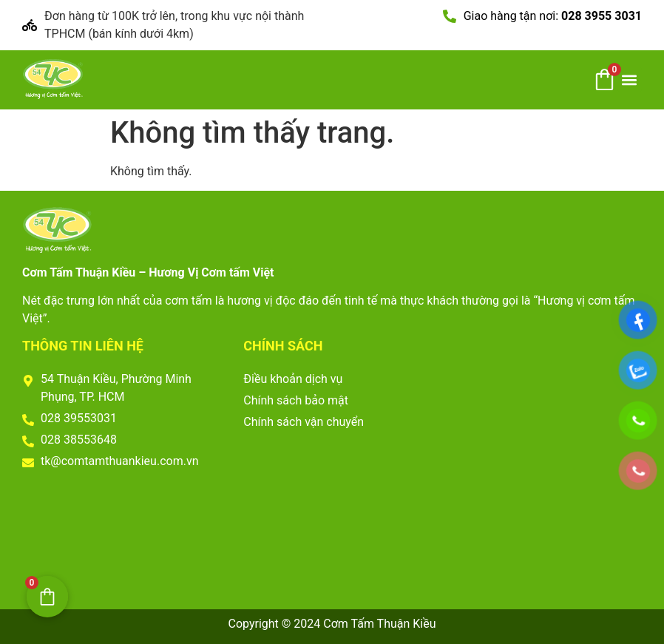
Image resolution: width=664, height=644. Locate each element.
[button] (630, 79)
